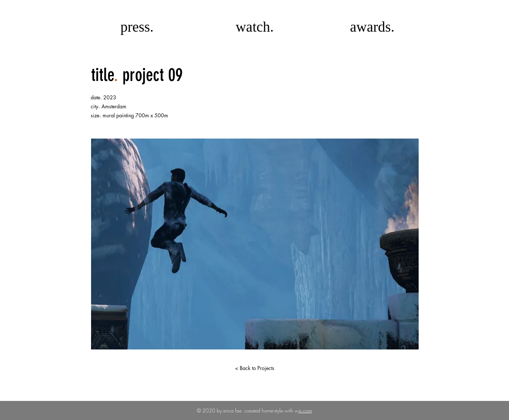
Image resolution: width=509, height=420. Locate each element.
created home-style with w (271, 410)
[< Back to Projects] (254, 368)
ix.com (305, 410)
